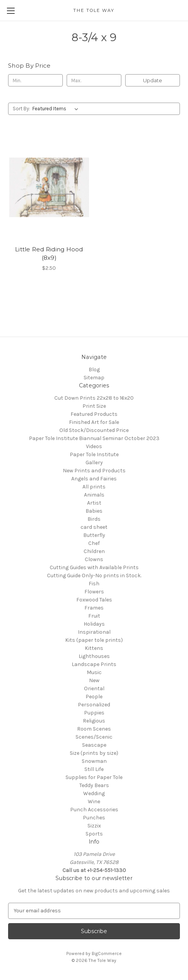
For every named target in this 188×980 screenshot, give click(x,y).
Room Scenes (94, 729)
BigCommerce (107, 953)
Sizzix (94, 826)
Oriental (94, 688)
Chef (94, 543)
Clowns (94, 559)
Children (94, 551)
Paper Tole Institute (94, 454)
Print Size (94, 406)
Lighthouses (94, 656)
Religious (94, 721)
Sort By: (21, 109)
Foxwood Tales (94, 600)
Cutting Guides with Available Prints (94, 567)
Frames (94, 608)
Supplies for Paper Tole (94, 777)
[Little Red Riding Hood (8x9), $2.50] (49, 187)
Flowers (94, 592)
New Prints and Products (94, 471)
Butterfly (94, 535)
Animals (94, 495)
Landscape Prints (94, 664)
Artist (94, 503)
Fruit (94, 616)
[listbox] (57, 109)
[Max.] (94, 80)
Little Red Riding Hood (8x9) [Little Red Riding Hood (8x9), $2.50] (49, 254)
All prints (94, 487)
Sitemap (94, 378)
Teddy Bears (94, 785)
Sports (94, 834)
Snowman (94, 761)
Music (94, 672)
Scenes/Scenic (94, 737)
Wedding (94, 793)
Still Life (94, 769)
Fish (94, 584)
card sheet (94, 527)
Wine (94, 801)
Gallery (94, 463)
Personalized (94, 705)
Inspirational (94, 632)
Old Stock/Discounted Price (94, 430)
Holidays (94, 624)
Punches (94, 818)
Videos (94, 446)
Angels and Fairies (94, 479)
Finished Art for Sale (94, 422)
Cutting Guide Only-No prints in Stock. (94, 576)
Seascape (94, 745)
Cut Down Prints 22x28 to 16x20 (94, 398)
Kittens (94, 648)
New (94, 680)
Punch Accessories (94, 810)
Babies (94, 511)
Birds (94, 519)
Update (153, 80)
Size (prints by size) (94, 753)
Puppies (94, 713)
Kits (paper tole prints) (94, 640)
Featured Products (94, 414)
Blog (94, 370)
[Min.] (35, 80)
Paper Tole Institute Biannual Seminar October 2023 (94, 438)
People (94, 697)
